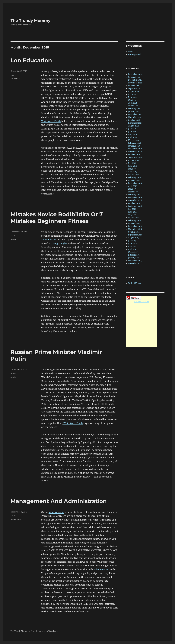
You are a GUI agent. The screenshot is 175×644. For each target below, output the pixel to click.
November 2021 (135, 83)
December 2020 (135, 114)
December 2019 (135, 149)
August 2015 (134, 238)
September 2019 (135, 157)
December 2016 (135, 198)
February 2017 (134, 195)
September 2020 (135, 123)
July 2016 (132, 209)
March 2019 (133, 175)
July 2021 (132, 94)
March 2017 (133, 192)
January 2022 (134, 77)
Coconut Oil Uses (142, 301)
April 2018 (133, 186)
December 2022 (135, 74)
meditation (16, 519)
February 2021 (134, 109)
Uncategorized (135, 55)
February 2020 (135, 143)
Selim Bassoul (49, 240)
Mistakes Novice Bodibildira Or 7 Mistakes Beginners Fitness (57, 218)
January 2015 (134, 258)
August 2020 (134, 126)
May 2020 (132, 134)
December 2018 (135, 183)
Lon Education (31, 60)
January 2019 (134, 180)
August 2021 (134, 91)
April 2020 (133, 137)
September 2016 (135, 206)
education (15, 79)
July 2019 (132, 163)
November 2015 (135, 229)
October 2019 (134, 155)
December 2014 (135, 261)
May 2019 (132, 169)
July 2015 (132, 241)
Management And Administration (59, 501)
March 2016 (133, 218)
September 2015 (135, 235)
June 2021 (132, 97)
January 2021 (134, 112)
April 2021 (133, 103)
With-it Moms (135, 283)
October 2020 (134, 120)
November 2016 (135, 200)
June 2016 (133, 212)
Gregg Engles (60, 243)
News (13, 75)
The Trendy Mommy (30, 20)
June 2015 (132, 243)
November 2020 (135, 117)
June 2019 (133, 166)
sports (13, 239)
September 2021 (135, 89)
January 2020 (134, 146)
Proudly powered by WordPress (44, 631)
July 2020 (132, 129)
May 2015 (132, 246)
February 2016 (134, 221)
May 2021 (132, 100)
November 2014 (135, 264)
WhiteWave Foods (51, 121)
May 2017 (132, 189)
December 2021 (135, 80)
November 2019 (135, 152)
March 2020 (134, 140)
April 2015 (133, 249)
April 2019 (133, 172)
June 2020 (133, 132)
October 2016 (134, 203)
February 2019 (134, 177)
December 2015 (135, 226)
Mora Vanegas (56, 512)
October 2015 (134, 232)
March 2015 (133, 252)
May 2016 (132, 215)
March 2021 (133, 106)
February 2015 (134, 255)
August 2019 (134, 160)
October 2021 (134, 86)
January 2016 (134, 223)
